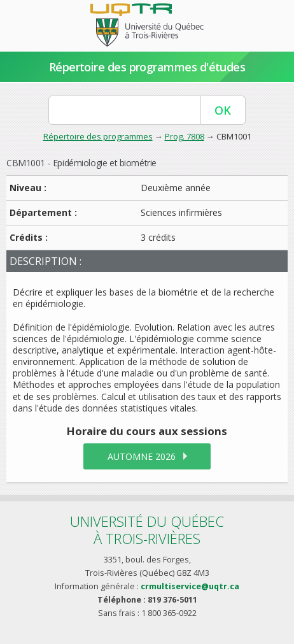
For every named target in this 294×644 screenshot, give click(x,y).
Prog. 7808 (185, 136)
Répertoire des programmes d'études (147, 67)
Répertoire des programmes (98, 136)
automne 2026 (142, 456)
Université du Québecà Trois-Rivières (147, 530)
